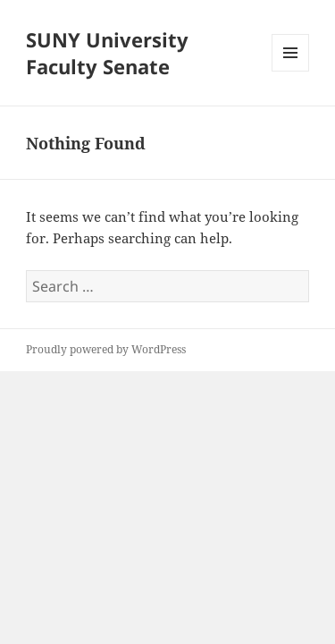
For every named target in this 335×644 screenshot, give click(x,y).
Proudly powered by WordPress (106, 349)
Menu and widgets (291, 71)
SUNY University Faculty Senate (107, 53)
